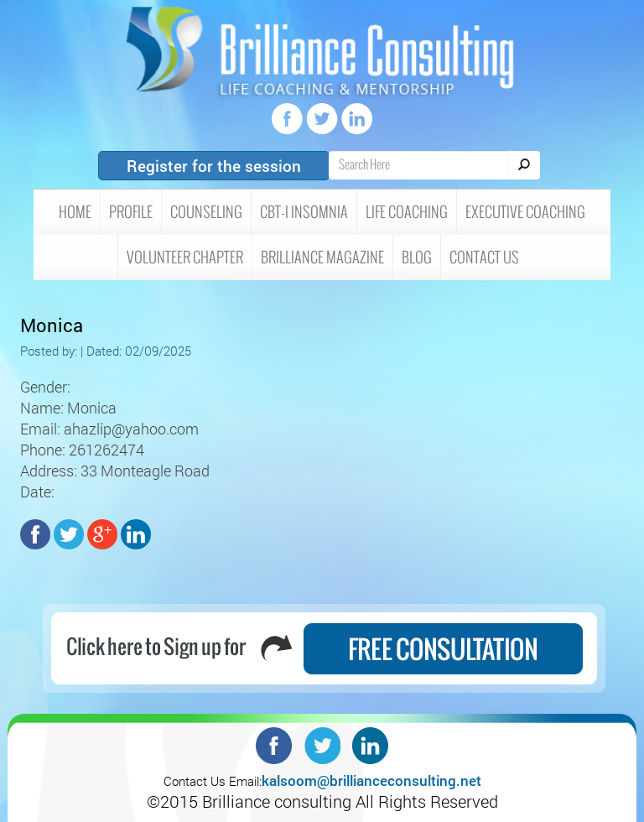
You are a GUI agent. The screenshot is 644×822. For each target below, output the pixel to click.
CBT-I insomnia (304, 212)
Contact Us (484, 258)
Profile (131, 212)
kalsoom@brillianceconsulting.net (371, 780)
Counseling (206, 212)
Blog (417, 258)
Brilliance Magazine (322, 258)
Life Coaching (407, 212)
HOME (75, 212)
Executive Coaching (525, 212)
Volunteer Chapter (185, 258)
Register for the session (214, 166)
